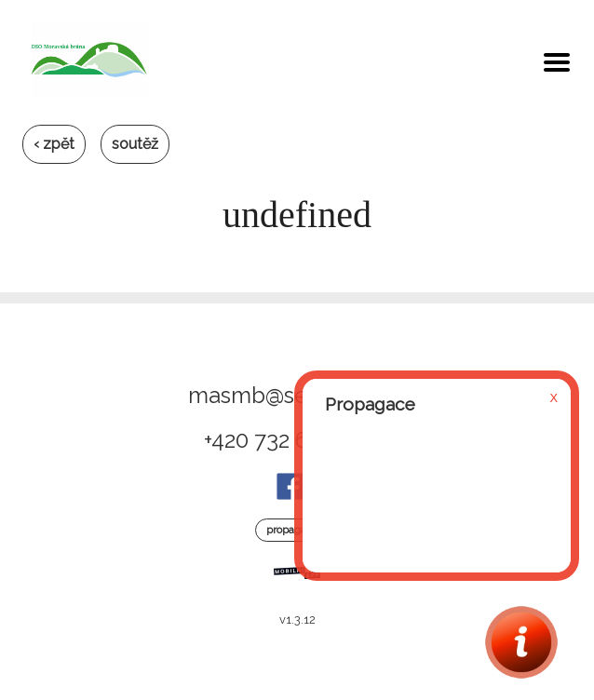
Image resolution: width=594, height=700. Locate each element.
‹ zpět (54, 144)
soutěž (135, 144)
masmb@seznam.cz (290, 395)
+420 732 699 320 (290, 440)
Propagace (292, 530)
